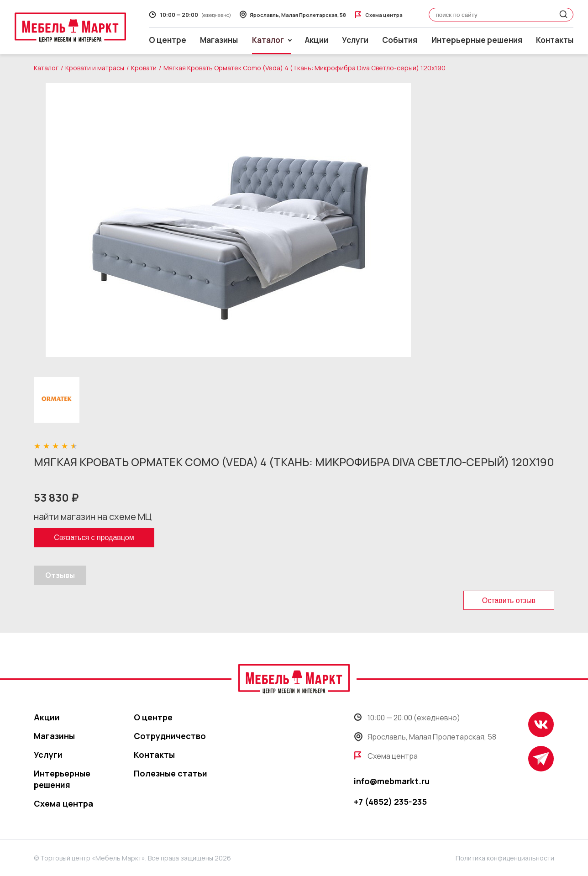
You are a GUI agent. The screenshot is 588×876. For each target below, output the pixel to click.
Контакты (555, 40)
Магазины (219, 40)
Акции (317, 40)
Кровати (144, 68)
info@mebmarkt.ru (392, 781)
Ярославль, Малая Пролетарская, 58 (425, 737)
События (400, 40)
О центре (168, 40)
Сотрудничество (170, 736)
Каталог (46, 68)
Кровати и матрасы (95, 68)
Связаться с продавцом (94, 538)
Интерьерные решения (477, 40)
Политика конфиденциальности (505, 858)
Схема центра (63, 803)
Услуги (355, 40)
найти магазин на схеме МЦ (93, 517)
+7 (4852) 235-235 (390, 802)
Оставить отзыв (509, 601)
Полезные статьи (171, 773)
